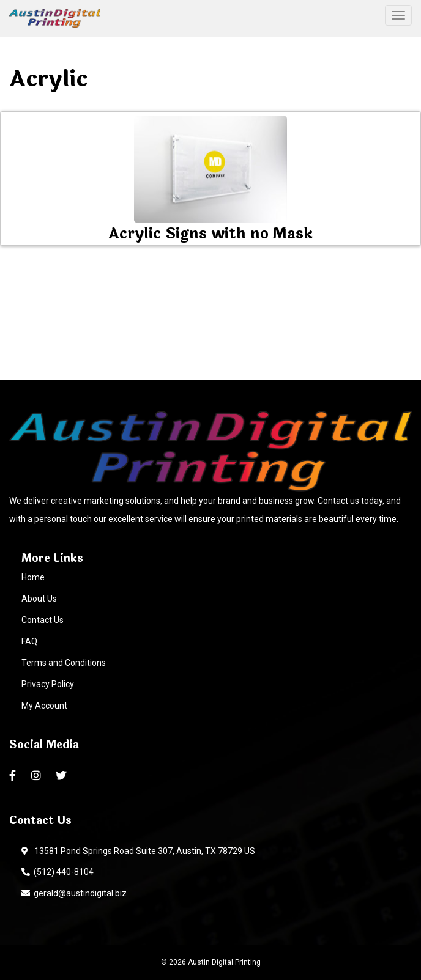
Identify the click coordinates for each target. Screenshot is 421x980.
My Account (44, 706)
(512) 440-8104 (58, 872)
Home (33, 577)
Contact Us (43, 620)
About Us (39, 599)
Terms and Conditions (64, 663)
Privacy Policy (48, 684)
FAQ (29, 641)
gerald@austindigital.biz (74, 893)
